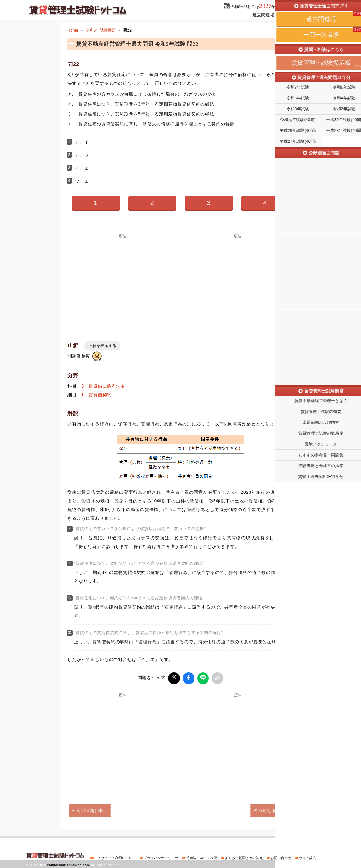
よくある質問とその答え (244, 857)
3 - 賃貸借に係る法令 (103, 386)
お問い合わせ (281, 857)
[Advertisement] (123, 281)
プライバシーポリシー (161, 857)
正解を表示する (102, 346)
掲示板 (324, 15)
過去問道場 (263, 15)
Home (73, 30)
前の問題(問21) (92, 809)
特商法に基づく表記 (202, 857)
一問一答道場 (296, 15)
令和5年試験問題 (101, 30)
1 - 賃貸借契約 (97, 395)
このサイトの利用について (115, 857)
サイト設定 (308, 857)
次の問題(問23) (269, 809)
